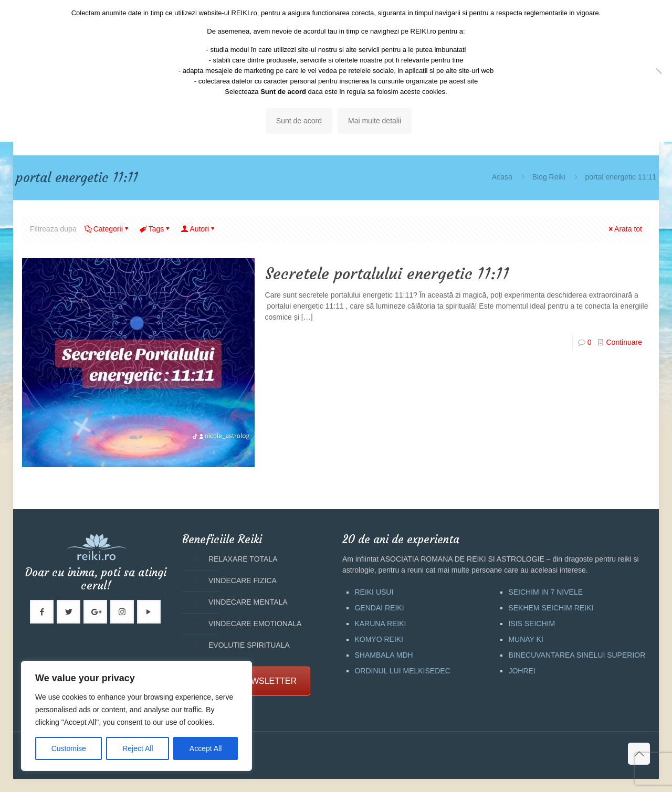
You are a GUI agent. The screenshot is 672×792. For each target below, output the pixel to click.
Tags (156, 229)
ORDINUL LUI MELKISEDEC (402, 671)
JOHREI (522, 671)
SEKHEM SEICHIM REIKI (551, 608)
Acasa (502, 177)
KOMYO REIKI (379, 639)
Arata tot (624, 229)
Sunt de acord (299, 121)
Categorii (107, 229)
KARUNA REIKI (380, 624)
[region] (136, 716)
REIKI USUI (374, 592)
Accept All (206, 748)
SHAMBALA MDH (384, 655)
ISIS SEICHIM (532, 624)
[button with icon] (42, 612)
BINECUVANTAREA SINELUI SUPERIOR (577, 655)
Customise (69, 748)
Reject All (138, 748)
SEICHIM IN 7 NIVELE (545, 592)
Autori (198, 229)
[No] (659, 71)
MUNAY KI (526, 639)
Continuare (624, 342)
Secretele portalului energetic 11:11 (387, 274)
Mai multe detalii (375, 121)
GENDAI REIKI (379, 608)
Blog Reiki (549, 177)
